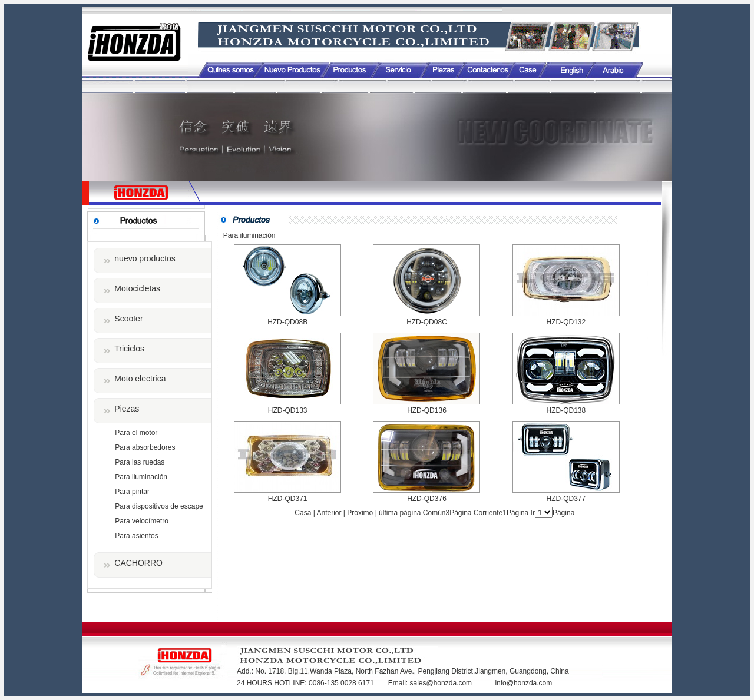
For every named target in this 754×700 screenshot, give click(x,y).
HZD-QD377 (566, 499)
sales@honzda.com (442, 683)
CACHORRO (138, 563)
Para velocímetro (142, 521)
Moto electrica (140, 379)
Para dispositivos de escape (159, 506)
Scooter (128, 319)
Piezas (127, 409)
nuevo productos (145, 258)
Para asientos (136, 536)
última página (400, 513)
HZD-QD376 (427, 499)
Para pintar (132, 492)
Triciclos (129, 349)
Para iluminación (141, 477)
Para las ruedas (140, 462)
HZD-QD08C (427, 322)
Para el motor (136, 433)
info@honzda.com (523, 683)
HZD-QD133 (288, 410)
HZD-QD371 (288, 499)
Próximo (360, 513)
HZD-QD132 (566, 322)
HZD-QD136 (427, 410)
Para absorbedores (145, 447)
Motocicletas (137, 288)
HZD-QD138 (566, 410)
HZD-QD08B (287, 322)
